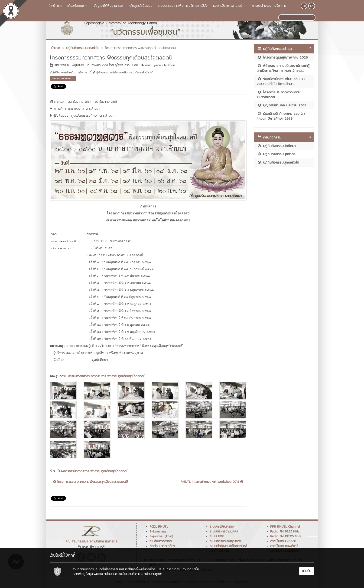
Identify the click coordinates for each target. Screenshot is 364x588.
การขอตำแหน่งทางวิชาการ (269, 6)
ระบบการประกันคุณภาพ (226, 541)
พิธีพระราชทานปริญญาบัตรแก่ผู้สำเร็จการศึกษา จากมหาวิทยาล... (283, 68)
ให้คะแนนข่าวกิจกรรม (63, 78)
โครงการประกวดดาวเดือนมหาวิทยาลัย (279, 95)
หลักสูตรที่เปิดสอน (140, 6)
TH (304, 6)
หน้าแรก (55, 6)
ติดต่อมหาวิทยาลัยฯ (162, 546)
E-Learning (158, 531)
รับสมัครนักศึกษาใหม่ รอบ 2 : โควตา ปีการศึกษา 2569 (281, 116)
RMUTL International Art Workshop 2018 (212, 482)
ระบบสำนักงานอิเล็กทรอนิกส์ (228, 546)
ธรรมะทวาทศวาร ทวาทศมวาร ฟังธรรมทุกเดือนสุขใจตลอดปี (107, 376)
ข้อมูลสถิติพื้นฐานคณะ (108, 6)
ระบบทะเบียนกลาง (222, 527)
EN (312, 6)
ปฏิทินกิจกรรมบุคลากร (276, 154)
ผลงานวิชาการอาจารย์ (230, 6)
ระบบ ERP (217, 536)
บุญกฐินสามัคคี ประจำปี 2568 (282, 105)
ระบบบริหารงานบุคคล (224, 531)
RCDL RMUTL (159, 527)
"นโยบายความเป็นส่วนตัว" (120, 574)
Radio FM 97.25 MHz (285, 531)
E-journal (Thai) (161, 536)
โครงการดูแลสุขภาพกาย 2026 (283, 57)
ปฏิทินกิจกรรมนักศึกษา (276, 146)
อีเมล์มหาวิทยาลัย (161, 541)
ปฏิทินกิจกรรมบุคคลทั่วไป (278, 162)
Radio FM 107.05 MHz (286, 536)
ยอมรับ (307, 571)
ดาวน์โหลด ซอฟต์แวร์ (284, 546)
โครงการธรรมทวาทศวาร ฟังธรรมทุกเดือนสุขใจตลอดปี (93, 471)
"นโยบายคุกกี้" (153, 574)
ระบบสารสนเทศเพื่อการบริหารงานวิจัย (183, 6)
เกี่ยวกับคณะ (78, 6)
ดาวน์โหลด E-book (283, 541)
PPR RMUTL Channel (285, 527)
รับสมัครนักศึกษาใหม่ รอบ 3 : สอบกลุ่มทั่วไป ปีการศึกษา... (281, 81)
